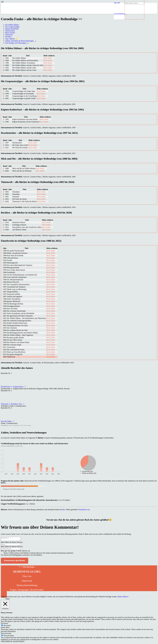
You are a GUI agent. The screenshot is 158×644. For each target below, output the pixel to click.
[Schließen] (126, 15)
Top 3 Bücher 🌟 (11, 39)
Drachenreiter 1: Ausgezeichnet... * (13, 387)
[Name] (11, 545)
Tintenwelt (9, 35)
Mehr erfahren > (123, 597)
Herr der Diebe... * (7, 421)
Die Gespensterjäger (12, 27)
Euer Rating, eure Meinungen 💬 (17, 43)
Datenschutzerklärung (27, 586)
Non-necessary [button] (6, 634)
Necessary (7, 626)
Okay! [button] (8, 599)
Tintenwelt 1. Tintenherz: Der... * (13, 404)
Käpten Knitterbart (12, 29)
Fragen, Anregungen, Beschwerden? (27, 590)
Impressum (27, 581)
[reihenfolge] (64, 30)
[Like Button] (79, 524)
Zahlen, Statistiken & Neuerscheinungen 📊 (21, 41)
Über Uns (27, 577)
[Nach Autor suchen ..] (134, 3)
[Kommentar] (12, 539)
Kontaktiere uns (84, 510)
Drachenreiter (10, 31)
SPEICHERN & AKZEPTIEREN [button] (13, 642)
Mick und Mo (10, 33)
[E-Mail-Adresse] (11, 549)
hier (64, 510)
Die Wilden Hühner (12, 25)
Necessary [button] (4, 624)
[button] (117, 3)
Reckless (8, 37)
